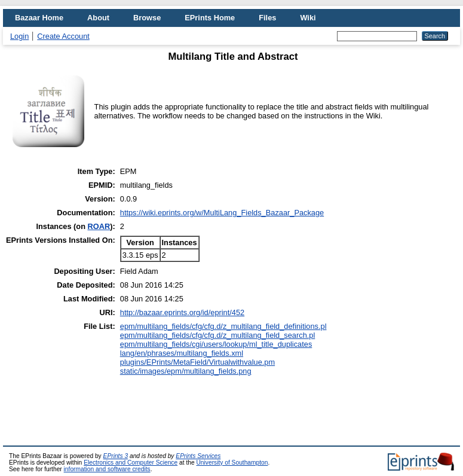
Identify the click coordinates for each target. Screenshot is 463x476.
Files (267, 18)
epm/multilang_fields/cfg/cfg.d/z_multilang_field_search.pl (218, 335)
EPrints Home (210, 18)
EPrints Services (198, 456)
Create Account (63, 36)
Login (19, 36)
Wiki (308, 18)
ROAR (99, 226)
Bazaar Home (39, 18)
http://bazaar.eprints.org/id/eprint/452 (182, 312)
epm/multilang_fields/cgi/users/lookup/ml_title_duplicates (216, 344)
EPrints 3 (116, 456)
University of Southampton (232, 463)
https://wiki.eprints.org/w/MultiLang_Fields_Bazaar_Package (222, 213)
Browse (147, 18)
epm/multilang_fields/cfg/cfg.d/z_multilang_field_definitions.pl (223, 326)
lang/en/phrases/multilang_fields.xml (182, 353)
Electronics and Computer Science (131, 463)
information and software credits (107, 469)
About (98, 18)
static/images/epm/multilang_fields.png (186, 371)
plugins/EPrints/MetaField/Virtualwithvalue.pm (197, 362)
